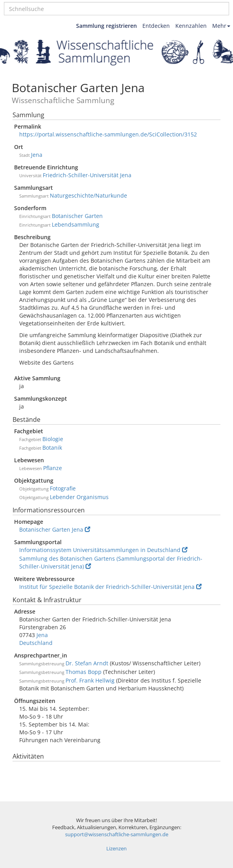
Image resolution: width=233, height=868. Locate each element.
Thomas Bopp (84, 672)
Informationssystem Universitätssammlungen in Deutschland (103, 550)
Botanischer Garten (77, 216)
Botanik (52, 448)
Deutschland (36, 643)
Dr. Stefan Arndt (87, 663)
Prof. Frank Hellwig (90, 680)
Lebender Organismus (79, 497)
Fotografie (63, 488)
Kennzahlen (191, 26)
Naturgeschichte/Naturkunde (88, 195)
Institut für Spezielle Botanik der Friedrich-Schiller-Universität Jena (110, 587)
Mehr (221, 26)
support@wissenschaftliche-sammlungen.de (117, 834)
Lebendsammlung (76, 224)
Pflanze (53, 468)
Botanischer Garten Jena (55, 529)
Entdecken (156, 26)
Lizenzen (116, 849)
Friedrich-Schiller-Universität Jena (87, 175)
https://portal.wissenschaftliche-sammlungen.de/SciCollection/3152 (108, 134)
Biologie (53, 439)
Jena (37, 155)
